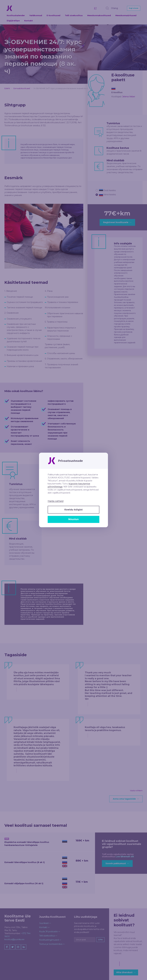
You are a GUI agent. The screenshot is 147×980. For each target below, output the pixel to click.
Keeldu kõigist (73, 510)
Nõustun (73, 519)
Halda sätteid (56, 501)
